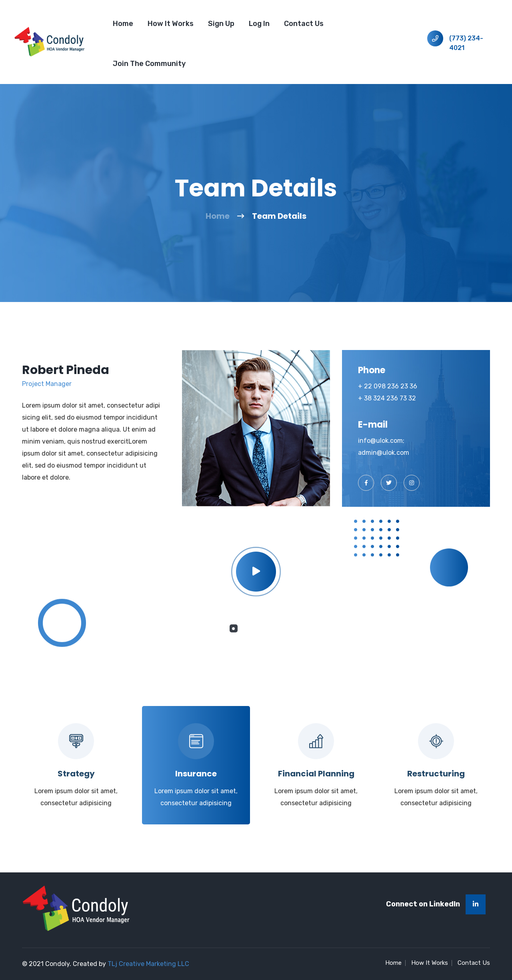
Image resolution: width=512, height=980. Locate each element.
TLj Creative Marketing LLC (148, 964)
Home (123, 24)
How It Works (171, 24)
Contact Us (304, 24)
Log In (259, 24)
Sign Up (221, 24)
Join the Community (149, 64)
